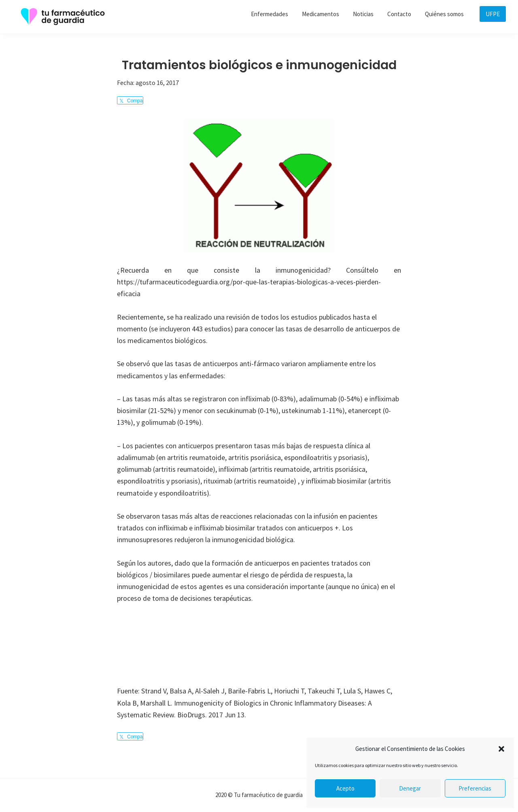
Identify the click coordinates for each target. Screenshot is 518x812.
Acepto (345, 788)
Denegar (410, 788)
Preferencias (475, 788)
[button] (501, 749)
